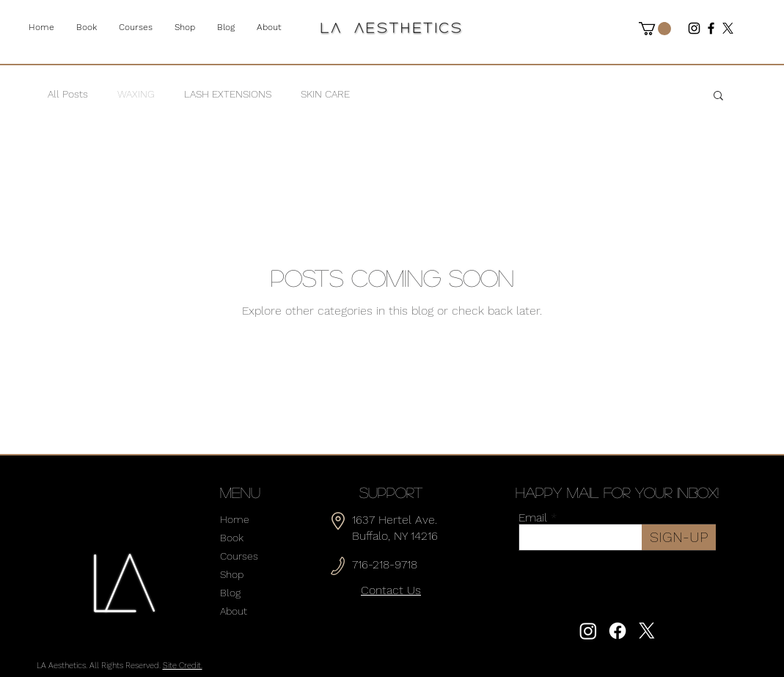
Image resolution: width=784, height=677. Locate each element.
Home (235, 519)
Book (232, 538)
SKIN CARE (325, 94)
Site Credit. (183, 666)
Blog (230, 593)
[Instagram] (694, 28)
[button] (655, 29)
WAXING (136, 94)
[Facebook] (711, 28)
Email (533, 518)
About (234, 611)
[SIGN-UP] (679, 537)
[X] (728, 28)
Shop (232, 574)
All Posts (68, 94)
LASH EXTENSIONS (228, 94)
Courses (239, 556)
